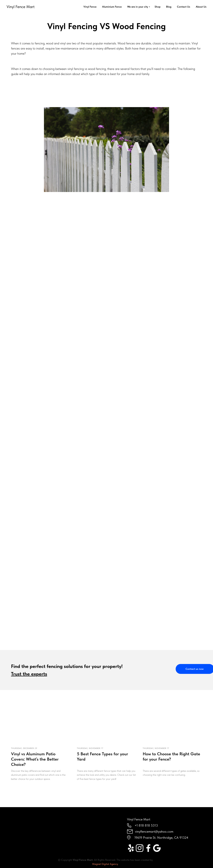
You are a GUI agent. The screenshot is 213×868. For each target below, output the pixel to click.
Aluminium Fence (112, 7)
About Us (201, 7)
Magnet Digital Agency (105, 864)
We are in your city (138, 7)
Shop (158, 7)
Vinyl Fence (90, 7)
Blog (169, 7)
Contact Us (184, 7)
